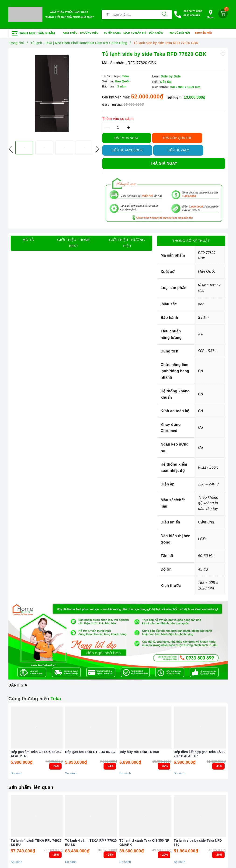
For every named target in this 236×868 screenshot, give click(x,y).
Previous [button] (11, 149)
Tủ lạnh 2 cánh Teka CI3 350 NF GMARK (144, 843)
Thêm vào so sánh (118, 119)
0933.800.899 (192, 15)
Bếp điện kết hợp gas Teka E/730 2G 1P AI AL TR (200, 754)
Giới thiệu (70, 33)
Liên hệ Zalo (178, 150)
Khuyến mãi (205, 33)
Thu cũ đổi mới (181, 33)
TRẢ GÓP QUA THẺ (177, 138)
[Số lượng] (118, 127)
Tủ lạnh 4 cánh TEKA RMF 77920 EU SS (91, 843)
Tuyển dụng (112, 33)
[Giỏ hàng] (223, 14)
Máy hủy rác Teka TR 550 (139, 752)
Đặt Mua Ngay (127, 138)
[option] (54, 94)
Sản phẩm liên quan (31, 787)
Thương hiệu (91, 33)
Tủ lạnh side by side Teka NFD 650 (198, 843)
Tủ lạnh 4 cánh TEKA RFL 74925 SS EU (36, 843)
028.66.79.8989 (193, 11)
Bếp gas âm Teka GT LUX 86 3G (90, 752)
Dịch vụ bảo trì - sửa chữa (145, 33)
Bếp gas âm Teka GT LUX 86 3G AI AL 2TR (36, 754)
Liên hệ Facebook (127, 150)
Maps (210, 14)
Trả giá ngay (164, 163)
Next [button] (97, 149)
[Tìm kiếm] (164, 14)
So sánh (16, 773)
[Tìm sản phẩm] (130, 14)
